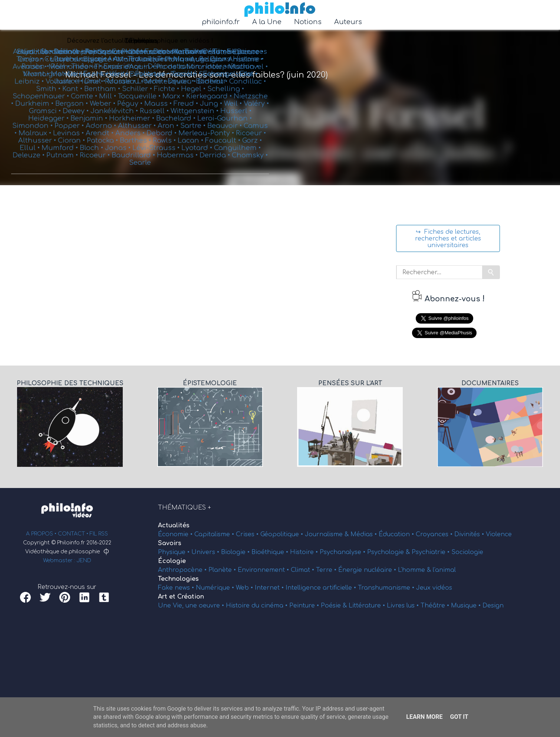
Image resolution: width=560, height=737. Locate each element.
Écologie (172, 561)
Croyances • (435, 534)
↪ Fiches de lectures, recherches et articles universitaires (448, 239)
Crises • (248, 534)
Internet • (270, 588)
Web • (245, 588)
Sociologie (467, 552)
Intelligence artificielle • (322, 588)
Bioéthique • (271, 552)
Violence (499, 534)
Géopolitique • (283, 534)
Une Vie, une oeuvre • (192, 606)
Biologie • (236, 552)
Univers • (206, 552)
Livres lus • (404, 606)
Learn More (424, 717)
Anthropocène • (183, 570)
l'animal (444, 570)
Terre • (327, 570)
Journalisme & (328, 534)
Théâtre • (436, 606)
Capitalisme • (215, 534)
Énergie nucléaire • (368, 570)
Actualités (174, 525)
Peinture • (305, 606)
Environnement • (264, 570)
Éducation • (397, 534)
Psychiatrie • (431, 552)
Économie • (176, 534)
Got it (459, 717)
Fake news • (177, 588)
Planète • (223, 570)
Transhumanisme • (387, 588)
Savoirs (170, 543)
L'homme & (415, 570)
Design (493, 606)
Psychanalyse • (343, 552)
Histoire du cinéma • (258, 606)
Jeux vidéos (434, 588)
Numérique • (216, 588)
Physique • (175, 552)
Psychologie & (389, 552)
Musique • (467, 606)
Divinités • (470, 534)
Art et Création (181, 597)
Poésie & (335, 606)
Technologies (178, 579)
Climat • (303, 570)
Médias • (365, 534)
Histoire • (305, 552)
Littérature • (368, 606)
